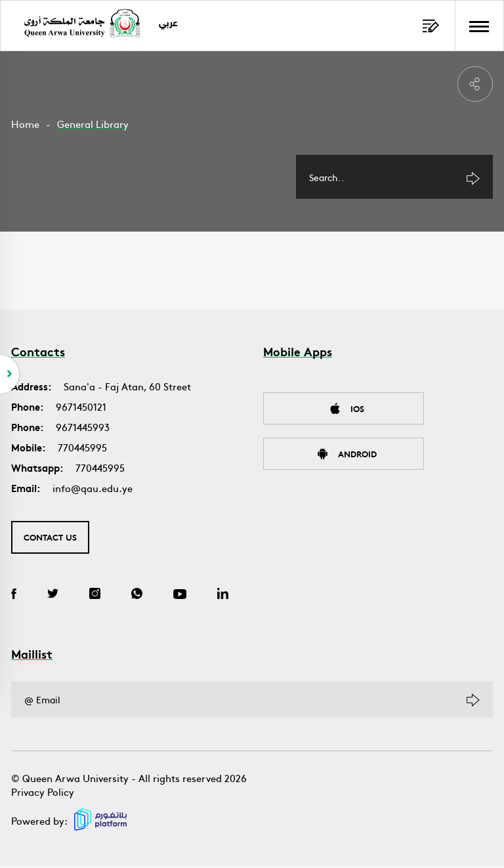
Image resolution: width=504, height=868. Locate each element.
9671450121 (81, 408)
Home (25, 124)
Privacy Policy (43, 794)
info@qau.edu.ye (93, 490)
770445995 (82, 449)
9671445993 (83, 429)
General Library (93, 124)
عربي (170, 24)
